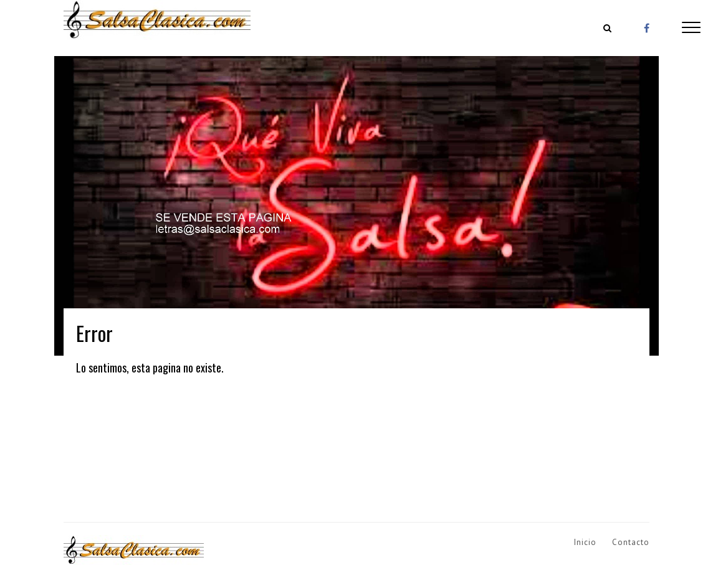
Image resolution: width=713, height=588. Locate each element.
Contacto (631, 542)
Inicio (585, 542)
